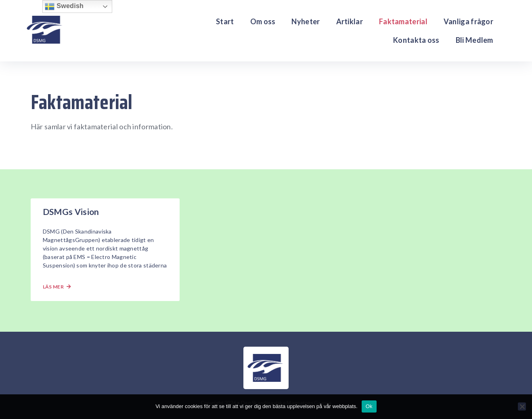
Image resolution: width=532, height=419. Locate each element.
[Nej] (522, 406)
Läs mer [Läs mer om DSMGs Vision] (57, 287)
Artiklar (350, 21)
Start (225, 21)
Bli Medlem (474, 40)
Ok (369, 406)
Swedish (64, 6)
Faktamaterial (403, 21)
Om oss (263, 21)
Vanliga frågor (468, 21)
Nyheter (306, 21)
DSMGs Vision (71, 212)
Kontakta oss (416, 40)
